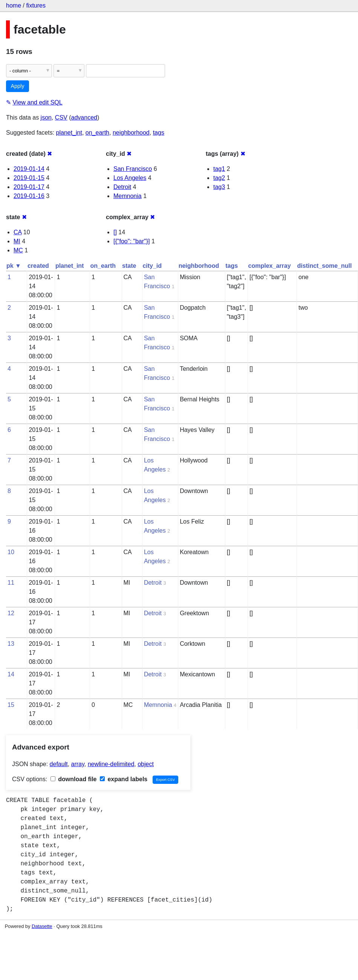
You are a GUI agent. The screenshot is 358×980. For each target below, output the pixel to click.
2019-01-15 (29, 178)
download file (74, 779)
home (14, 5)
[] (115, 232)
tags (159, 133)
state (129, 266)
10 (11, 552)
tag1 (219, 169)
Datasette (42, 926)
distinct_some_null (325, 266)
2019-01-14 (29, 169)
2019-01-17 (29, 187)
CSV (61, 118)
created (38, 266)
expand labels (124, 779)
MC (18, 250)
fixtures (36, 5)
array (78, 764)
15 (11, 705)
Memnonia (128, 196)
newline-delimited (111, 764)
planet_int (69, 133)
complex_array (270, 266)
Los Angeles (130, 178)
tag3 (219, 187)
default (59, 764)
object (146, 764)
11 (11, 583)
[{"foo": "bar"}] (132, 241)
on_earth (97, 133)
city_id (152, 266)
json (46, 118)
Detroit (122, 187)
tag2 (219, 178)
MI (17, 241)
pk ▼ (14, 266)
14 (11, 674)
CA (18, 232)
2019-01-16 (29, 196)
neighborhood (131, 133)
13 (11, 644)
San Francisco (133, 169)
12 (11, 613)
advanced (84, 118)
